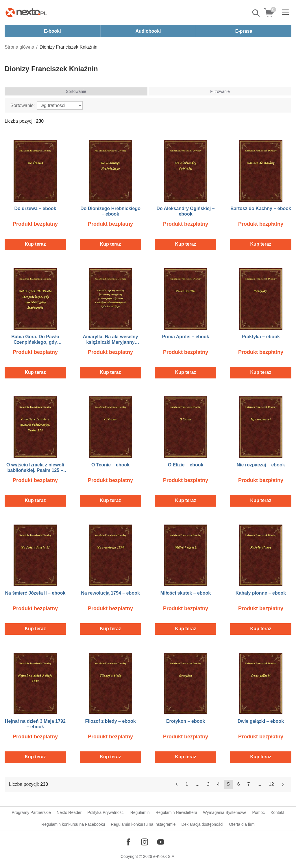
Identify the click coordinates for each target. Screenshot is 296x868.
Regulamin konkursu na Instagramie (143, 824)
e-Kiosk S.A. (164, 856)
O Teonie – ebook (110, 465)
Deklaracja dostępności (202, 824)
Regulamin (140, 812)
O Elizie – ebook (186, 465)
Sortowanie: (23, 105)
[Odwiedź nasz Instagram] (145, 842)
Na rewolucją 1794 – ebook (110, 593)
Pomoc (258, 812)
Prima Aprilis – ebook (185, 337)
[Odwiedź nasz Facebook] (128, 842)
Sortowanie (76, 91)
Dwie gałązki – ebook (261, 721)
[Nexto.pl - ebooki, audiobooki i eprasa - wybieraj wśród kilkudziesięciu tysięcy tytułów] (26, 12)
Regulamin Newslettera (176, 812)
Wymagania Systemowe (225, 812)
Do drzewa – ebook (35, 208)
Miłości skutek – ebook (186, 593)
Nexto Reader (69, 812)
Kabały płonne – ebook (261, 593)
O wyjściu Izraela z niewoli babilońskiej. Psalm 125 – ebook (35, 470)
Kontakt (277, 812)
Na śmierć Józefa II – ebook (35, 593)
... (198, 784)
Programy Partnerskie (31, 812)
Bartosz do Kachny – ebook (261, 208)
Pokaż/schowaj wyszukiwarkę (256, 13)
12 (271, 784)
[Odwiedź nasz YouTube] (161, 842)
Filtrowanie (220, 91)
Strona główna (19, 47)
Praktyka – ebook (261, 337)
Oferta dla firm (242, 824)
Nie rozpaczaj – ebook (261, 465)
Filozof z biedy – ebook (110, 721)
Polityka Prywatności (106, 812)
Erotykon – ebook (186, 721)
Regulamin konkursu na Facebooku (73, 824)
